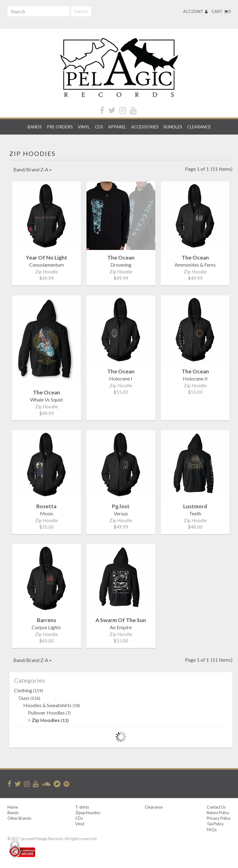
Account (195, 11)
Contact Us (216, 807)
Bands (35, 127)
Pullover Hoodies (49, 713)
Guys (29, 698)
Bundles (173, 127)
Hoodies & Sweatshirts (52, 705)
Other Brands (19, 818)
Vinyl (84, 127)
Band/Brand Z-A (33, 169)
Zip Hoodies (48, 720)
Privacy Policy (219, 818)
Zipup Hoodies (88, 813)
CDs (99, 127)
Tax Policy (215, 824)
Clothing (29, 690)
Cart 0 (221, 11)
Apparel (117, 127)
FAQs (212, 830)
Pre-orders (60, 127)
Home (13, 807)
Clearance (199, 127)
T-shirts (82, 807)
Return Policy (218, 813)
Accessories (145, 127)
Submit (81, 11)
